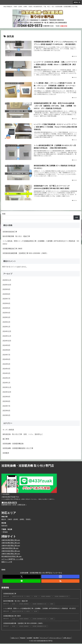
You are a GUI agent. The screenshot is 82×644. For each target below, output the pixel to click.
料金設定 (22, 638)
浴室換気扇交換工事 (10, 232)
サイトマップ (44, 638)
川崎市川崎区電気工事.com (11, 554)
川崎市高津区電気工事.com (11, 541)
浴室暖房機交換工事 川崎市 (12, 249)
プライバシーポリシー (56, 638)
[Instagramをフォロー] (60, 577)
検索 (4, 214)
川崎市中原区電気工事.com (11, 546)
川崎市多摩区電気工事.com (11, 543)
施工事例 (36, 638)
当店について (14, 638)
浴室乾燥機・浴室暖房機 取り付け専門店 (28, 466)
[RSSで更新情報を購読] (60, 582)
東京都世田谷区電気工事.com (11, 557)
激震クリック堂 (7, 562)
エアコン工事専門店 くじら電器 (12, 560)
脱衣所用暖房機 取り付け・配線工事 (16, 237)
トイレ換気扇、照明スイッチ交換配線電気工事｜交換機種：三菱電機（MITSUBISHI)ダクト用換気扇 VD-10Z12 (41, 243)
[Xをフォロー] (22, 577)
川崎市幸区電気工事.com (10, 549)
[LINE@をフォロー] (22, 582)
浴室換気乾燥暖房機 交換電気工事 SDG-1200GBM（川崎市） (25, 254)
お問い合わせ (68, 638)
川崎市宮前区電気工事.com (11, 552)
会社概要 (29, 638)
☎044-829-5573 (9, 503)
